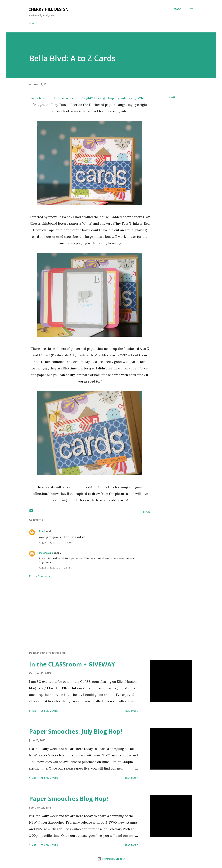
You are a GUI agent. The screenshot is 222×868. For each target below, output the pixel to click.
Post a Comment (40, 576)
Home (32, 23)
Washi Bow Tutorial (80, 23)
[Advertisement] (84, 610)
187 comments (49, 845)
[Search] (178, 9)
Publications (52, 23)
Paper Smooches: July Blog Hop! (76, 731)
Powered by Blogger (111, 859)
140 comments (49, 778)
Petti (42, 531)
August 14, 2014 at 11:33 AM (56, 542)
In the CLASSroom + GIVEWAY (72, 664)
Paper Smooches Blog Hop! (69, 799)
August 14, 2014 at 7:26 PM (55, 568)
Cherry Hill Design (49, 9)
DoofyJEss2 (46, 553)
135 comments (49, 711)
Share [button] (172, 97)
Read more (131, 711)
